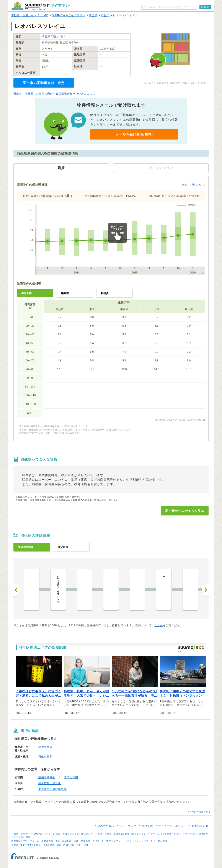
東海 (52, 845)
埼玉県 (93, 15)
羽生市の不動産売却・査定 (44, 83)
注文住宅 (16, 841)
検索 (207, 7)
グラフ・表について (193, 185)
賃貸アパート (88, 834)
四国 (66, 845)
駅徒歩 (105, 293)
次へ (205, 590)
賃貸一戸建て (104, 834)
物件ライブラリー (116, 841)
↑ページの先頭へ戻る (199, 812)
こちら (159, 625)
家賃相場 (118, 834)
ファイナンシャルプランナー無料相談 (147, 841)
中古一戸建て (190, 834)
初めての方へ (106, 826)
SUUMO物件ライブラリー (69, 15)
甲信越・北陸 (41, 845)
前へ (17, 590)
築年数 (65, 293)
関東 (29, 845)
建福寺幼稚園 (47, 777)
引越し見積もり (82, 841)
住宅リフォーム (31, 841)
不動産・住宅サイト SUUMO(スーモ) (32, 834)
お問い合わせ (200, 826)
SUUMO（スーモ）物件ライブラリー (41, 6)
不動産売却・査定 (51, 841)
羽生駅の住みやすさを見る (185, 511)
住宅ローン (98, 841)
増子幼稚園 (71, 777)
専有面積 (26, 293)
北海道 (15, 845)
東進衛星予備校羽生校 (52, 789)
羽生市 (105, 15)
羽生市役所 (45, 757)
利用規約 (147, 826)
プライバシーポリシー (172, 826)
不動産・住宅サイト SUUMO (30, 15)
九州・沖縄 (82, 845)
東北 (23, 845)
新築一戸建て (174, 834)
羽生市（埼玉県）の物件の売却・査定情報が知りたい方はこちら (54, 94)
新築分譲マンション (136, 834)
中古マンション (157, 834)
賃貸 (58, 834)
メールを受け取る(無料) (134, 134)
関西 (59, 845)
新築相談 (67, 841)
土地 (202, 834)
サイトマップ (128, 826)
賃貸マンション (71, 834)
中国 (72, 845)
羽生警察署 (45, 747)
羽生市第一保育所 (50, 783)
